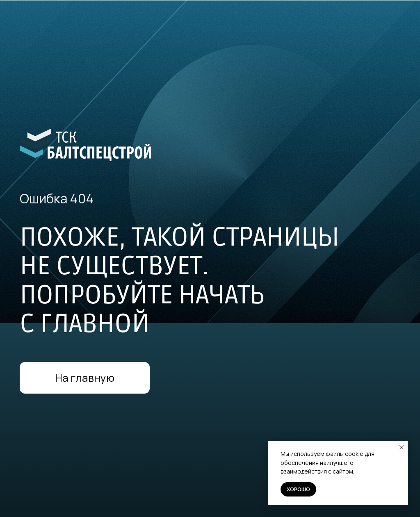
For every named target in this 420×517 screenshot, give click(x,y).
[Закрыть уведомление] (402, 447)
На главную (85, 378)
